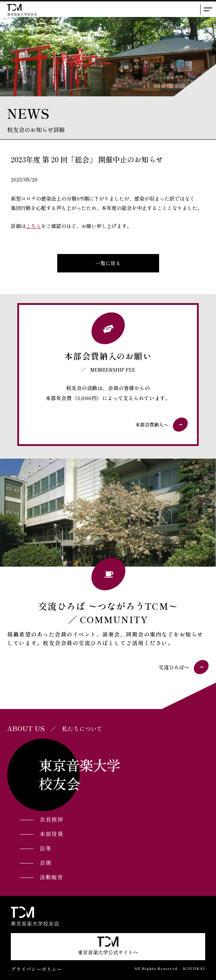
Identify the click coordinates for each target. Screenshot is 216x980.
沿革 (46, 848)
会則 (46, 863)
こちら (33, 226)
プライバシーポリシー (37, 969)
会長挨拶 (51, 819)
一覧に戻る (108, 263)
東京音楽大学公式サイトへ (108, 946)
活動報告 (51, 877)
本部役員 (51, 834)
